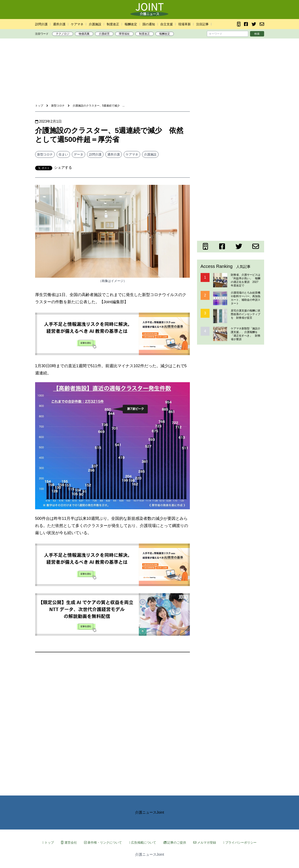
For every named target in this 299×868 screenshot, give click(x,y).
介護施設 (95, 24)
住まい (63, 154)
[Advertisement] (150, 56)
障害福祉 (124, 34)
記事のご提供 (175, 842)
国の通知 (149, 24)
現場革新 (184, 24)
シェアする (63, 167)
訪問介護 (41, 24)
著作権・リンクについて (103, 842)
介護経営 (104, 34)
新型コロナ (45, 154)
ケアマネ (77, 24)
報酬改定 (131, 24)
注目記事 (202, 24)
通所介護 (59, 24)
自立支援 (167, 24)
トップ (48, 842)
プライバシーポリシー (240, 842)
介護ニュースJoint (150, 812)
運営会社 (69, 842)
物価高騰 (84, 34)
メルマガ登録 (205, 842)
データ (78, 154)
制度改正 (113, 24)
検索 (257, 34)
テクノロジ (63, 34)
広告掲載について (143, 842)
